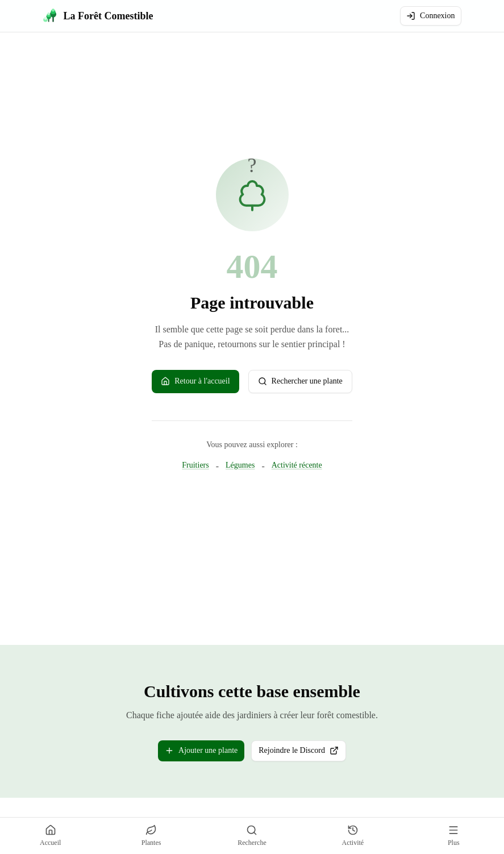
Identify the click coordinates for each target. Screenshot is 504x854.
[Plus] (453, 836)
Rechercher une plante (300, 381)
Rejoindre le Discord (302, 753)
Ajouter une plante (201, 751)
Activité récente (297, 465)
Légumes (240, 465)
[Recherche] (252, 836)
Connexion (430, 16)
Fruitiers (195, 465)
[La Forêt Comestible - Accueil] (98, 16)
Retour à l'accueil (195, 381)
